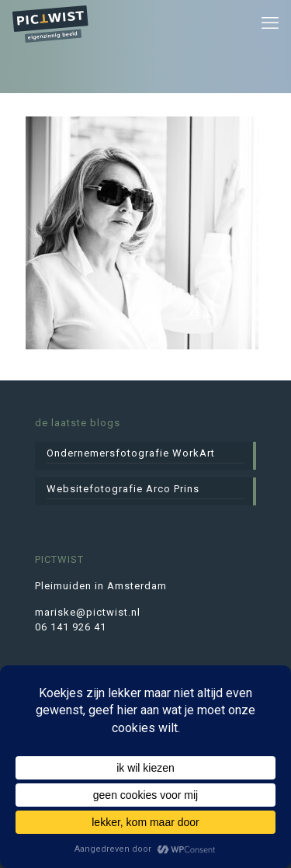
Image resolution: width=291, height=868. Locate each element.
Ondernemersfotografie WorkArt (131, 453)
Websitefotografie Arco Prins (123, 489)
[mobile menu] (270, 23)
